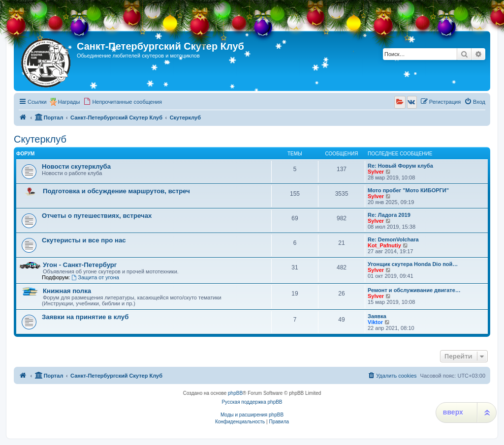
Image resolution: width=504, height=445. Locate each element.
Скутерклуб (40, 139)
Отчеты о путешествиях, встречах (97, 216)
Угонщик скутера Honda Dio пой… (413, 264)
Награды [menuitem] (69, 102)
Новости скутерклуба (76, 166)
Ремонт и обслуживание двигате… (414, 290)
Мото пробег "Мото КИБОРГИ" (408, 190)
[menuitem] (123, 102)
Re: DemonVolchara (393, 239)
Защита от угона (95, 277)
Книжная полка (67, 291)
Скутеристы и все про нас (84, 240)
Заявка (377, 316)
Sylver (376, 172)
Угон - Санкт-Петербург (80, 265)
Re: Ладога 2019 (389, 215)
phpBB (235, 393)
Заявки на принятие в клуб (85, 317)
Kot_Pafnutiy (384, 245)
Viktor (375, 322)
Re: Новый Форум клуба (400, 166)
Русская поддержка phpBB (252, 402)
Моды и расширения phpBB (252, 415)
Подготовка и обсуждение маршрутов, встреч (116, 191)
